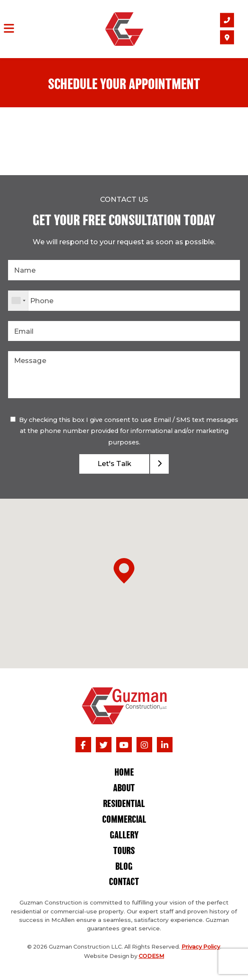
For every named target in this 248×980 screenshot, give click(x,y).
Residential (124, 804)
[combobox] (18, 301)
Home (124, 773)
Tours (124, 851)
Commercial (124, 820)
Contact (124, 882)
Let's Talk (114, 463)
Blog (124, 867)
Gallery (124, 836)
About (124, 789)
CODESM (151, 956)
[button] (124, 571)
